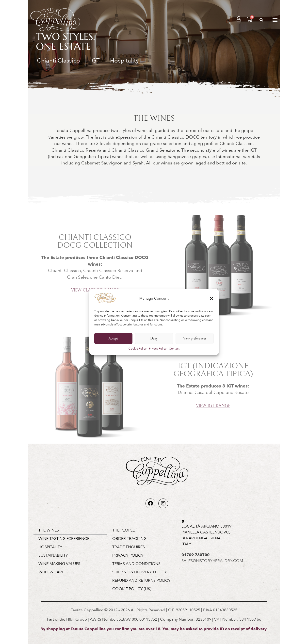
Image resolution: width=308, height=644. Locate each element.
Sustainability (53, 555)
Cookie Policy (138, 349)
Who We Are (51, 572)
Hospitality (124, 61)
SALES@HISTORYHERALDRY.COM (212, 561)
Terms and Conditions (136, 564)
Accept (113, 338)
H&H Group (77, 619)
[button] (211, 298)
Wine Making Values (59, 564)
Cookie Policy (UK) (132, 589)
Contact (174, 349)
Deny (154, 338)
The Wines (49, 530)
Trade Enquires (129, 547)
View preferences (195, 338)
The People (123, 530)
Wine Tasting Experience (64, 539)
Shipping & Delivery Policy (140, 572)
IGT (95, 61)
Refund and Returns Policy (141, 580)
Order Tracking (129, 539)
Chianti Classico (58, 61)
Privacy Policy (158, 349)
